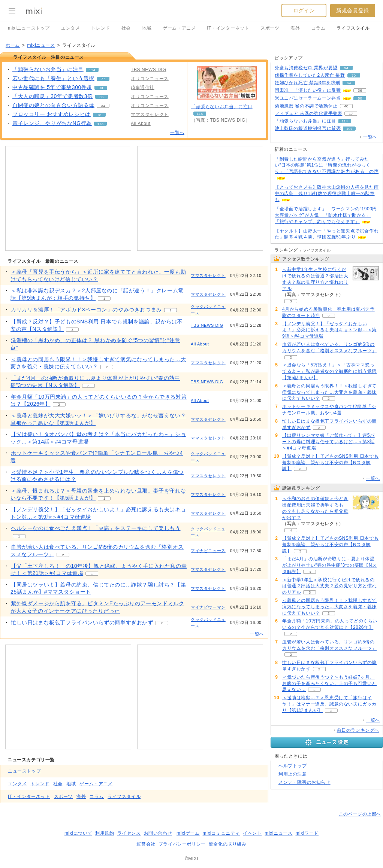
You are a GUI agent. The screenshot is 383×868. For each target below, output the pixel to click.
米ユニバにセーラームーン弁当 (308, 98)
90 (101, 88)
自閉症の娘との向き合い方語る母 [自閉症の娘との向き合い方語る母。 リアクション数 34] (53, 105)
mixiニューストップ (29, 28)
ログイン (304, 10)
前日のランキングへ (358, 730)
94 (346, 68)
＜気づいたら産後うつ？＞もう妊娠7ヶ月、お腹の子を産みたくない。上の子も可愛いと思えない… (329, 683)
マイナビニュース (208, 551)
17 (351, 114)
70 (354, 75)
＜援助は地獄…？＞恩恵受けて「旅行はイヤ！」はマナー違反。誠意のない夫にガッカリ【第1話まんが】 (329, 704)
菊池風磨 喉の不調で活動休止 (306, 106)
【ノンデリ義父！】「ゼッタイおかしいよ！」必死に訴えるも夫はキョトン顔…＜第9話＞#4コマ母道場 (329, 330)
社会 (126, 28)
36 (360, 90)
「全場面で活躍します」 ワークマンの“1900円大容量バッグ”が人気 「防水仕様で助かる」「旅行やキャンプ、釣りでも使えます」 (326, 215)
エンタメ (70, 28)
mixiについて (78, 833)
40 (346, 106)
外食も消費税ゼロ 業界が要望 (306, 68)
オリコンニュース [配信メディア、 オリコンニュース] (150, 79)
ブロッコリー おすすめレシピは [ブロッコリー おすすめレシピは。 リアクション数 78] (52, 114)
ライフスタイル (353, 28)
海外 (295, 28)
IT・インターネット (228, 28)
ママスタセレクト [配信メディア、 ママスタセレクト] (150, 115)
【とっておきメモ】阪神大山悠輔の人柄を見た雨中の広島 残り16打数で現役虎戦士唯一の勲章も (327, 194)
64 (349, 83)
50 (360, 98)
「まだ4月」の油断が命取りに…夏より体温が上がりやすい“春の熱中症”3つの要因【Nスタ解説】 (330, 565)
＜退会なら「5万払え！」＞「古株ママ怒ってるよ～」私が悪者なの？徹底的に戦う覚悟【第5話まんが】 (329, 371)
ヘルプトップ (293, 766)
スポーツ (270, 28)
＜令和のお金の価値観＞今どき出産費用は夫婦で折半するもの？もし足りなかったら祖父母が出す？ (315, 508)
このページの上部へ (360, 814)
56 (101, 97)
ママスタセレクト (208, 275)
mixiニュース (41, 45)
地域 (147, 28)
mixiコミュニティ (221, 833)
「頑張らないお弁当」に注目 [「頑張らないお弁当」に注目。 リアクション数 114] (48, 69)
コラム (319, 28)
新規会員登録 (353, 10)
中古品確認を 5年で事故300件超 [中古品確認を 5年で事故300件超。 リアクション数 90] (52, 87)
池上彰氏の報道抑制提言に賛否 (308, 128)
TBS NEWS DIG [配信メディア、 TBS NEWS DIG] (149, 70)
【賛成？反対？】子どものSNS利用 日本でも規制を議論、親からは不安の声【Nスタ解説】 (330, 463)
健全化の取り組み (228, 844)
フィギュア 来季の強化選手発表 (308, 113)
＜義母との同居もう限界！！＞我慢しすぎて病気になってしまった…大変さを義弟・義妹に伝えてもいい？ (329, 392)
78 (99, 115)
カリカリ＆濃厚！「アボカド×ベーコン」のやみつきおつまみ (86, 310)
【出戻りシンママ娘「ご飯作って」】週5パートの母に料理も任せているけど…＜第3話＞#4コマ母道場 (328, 442)
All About (200, 344)
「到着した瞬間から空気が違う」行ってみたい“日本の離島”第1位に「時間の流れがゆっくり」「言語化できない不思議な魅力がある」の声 (327, 165)
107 (349, 129)
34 (103, 106)
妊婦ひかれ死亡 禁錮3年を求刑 (307, 83)
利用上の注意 (293, 774)
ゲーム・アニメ (179, 28)
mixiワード (307, 833)
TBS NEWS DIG (207, 325)
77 (103, 79)
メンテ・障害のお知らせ (304, 782)
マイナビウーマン (208, 607)
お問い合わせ (158, 833)
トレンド (100, 28)
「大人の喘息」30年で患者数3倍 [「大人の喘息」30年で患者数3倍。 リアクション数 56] (53, 96)
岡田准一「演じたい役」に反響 (308, 90)
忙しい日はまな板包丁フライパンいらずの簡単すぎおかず (82, 622)
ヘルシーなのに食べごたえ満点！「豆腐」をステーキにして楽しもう (96, 528)
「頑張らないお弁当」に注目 (222, 107)
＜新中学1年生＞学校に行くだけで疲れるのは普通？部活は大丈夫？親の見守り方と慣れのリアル (315, 279)
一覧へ (177, 133)
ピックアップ (289, 58)
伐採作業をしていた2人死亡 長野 (310, 75)
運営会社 (146, 844)
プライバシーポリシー (182, 844)
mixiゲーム (188, 833)
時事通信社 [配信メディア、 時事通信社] (143, 88)
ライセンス (129, 833)
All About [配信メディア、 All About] (141, 124)
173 (100, 124)
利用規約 (105, 833)
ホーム (13, 45)
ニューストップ (24, 771)
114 (92, 70)
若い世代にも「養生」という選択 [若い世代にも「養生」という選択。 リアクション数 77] (53, 78)
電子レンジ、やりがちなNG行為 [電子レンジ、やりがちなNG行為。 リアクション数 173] (52, 123)
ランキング (286, 250)
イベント (252, 833)
